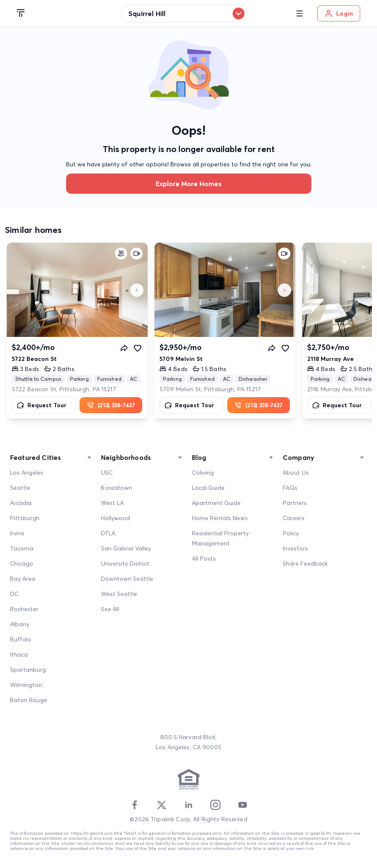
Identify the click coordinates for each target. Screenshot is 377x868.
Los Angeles (27, 473)
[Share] (124, 348)
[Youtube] (242, 805)
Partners (295, 503)
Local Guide (208, 488)
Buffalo (21, 639)
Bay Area (23, 579)
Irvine (17, 533)
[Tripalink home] (21, 13)
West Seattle (119, 594)
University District (125, 564)
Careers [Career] (294, 518)
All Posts (204, 558)
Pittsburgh (25, 518)
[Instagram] (215, 805)
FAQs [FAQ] (290, 488)
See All (110, 609)
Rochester (24, 609)
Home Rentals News (220, 518)
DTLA (108, 533)
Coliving (203, 473)
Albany (20, 624)
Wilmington (26, 685)
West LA (112, 503)
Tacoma (22, 548)
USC (107, 473)
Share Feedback (305, 564)
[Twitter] (162, 805)
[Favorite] (138, 348)
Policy (291, 533)
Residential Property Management (220, 538)
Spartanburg (28, 670)
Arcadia (21, 503)
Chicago (22, 564)
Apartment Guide (216, 503)
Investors (295, 548)
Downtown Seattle (127, 579)
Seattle (20, 488)
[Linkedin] (188, 805)
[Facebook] (135, 805)
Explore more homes (189, 184)
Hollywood (115, 518)
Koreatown (117, 488)
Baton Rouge (29, 700)
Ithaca (19, 654)
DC (14, 594)
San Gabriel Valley (126, 548)
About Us (296, 473)
